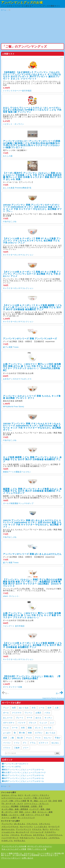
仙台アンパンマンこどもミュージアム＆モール (23, 775)
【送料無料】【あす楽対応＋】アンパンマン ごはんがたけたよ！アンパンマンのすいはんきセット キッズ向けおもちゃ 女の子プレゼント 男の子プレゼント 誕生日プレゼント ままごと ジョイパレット (32, 75)
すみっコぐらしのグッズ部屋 (14, 849)
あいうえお (51, 733)
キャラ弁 (48, 728)
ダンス (38, 728)
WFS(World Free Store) (14, 407)
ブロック (32, 723)
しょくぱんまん (41, 827)
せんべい (48, 738)
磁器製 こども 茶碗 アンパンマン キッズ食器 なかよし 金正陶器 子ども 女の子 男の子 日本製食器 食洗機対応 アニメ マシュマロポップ (32, 491)
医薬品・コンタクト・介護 (13, 815)
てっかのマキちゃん (54, 835)
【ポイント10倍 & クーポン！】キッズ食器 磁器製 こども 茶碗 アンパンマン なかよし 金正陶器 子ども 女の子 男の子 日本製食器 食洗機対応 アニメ (32, 645)
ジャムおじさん (8, 832)
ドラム (33, 743)
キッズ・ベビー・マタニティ (37, 795)
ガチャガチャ (9, 723)
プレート (20, 718)
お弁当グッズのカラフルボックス (17, 379)
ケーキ (15, 728)
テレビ (6, 728)
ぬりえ (38, 718)
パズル (47, 713)
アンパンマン (7, 824)
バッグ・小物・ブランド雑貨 (14, 801)
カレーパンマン (26, 827)
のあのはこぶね (10, 221)
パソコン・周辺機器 (10, 806)
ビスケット (44, 743)
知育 (14, 708)
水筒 (23, 728)
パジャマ (22, 723)
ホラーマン (55, 829)
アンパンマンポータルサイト (15, 764)
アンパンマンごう (23, 829)
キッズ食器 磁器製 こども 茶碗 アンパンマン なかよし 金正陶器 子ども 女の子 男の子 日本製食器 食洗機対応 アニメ (32, 459)
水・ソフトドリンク (26, 818)
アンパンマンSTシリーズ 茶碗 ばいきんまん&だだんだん (32, 554)
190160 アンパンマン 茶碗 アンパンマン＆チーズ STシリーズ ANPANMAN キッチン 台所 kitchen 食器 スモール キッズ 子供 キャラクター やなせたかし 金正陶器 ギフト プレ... (32, 208)
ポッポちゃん (26, 835)
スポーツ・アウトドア (35, 815)
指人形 (20, 738)
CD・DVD (53, 801)
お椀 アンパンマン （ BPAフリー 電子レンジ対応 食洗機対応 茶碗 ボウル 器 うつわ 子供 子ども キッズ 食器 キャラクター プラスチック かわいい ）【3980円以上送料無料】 (32, 367)
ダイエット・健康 (45, 812)
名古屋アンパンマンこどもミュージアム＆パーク (24, 772)
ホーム (4, 10)
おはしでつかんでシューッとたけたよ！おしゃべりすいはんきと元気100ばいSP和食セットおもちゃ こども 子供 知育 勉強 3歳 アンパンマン (32, 110)
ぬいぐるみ (24, 708)
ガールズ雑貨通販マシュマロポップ (18, 503)
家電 (60, 801)
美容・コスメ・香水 (28, 812)
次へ (59, 693)
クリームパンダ (37, 832)
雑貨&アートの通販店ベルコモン (17, 472)
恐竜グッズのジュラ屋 (37, 849)
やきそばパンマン (27, 838)
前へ (6, 693)
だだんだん (37, 829)
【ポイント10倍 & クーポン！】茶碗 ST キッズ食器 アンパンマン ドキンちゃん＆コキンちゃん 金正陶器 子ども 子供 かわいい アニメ (32, 241)
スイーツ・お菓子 (9, 818)
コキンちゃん (45, 824)
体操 (30, 733)
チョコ (29, 738)
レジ (52, 723)
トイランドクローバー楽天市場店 (17, 91)
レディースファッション (12, 798)
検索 (57, 753)
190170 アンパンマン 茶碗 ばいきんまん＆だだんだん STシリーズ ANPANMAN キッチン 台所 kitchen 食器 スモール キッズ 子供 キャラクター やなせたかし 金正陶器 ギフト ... (32, 524)
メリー (26, 748)
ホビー (21, 795)
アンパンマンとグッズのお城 (22, 2)
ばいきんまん (20, 824)
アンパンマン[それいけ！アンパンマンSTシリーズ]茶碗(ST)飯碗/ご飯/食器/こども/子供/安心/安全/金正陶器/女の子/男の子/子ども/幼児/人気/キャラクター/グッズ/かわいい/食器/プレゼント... (32, 144)
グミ (25, 743)
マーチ (30, 718)
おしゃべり (8, 718)
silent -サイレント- (11, 596)
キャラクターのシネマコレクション (18, 255)
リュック (43, 723)
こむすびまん (54, 838)
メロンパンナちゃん (10, 827)
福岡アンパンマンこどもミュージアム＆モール (23, 781)
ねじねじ (55, 743)
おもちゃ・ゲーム (9, 795)
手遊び (58, 738)
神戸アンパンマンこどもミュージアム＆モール (23, 778)
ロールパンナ (54, 827)
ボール (6, 713)
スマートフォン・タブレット (36, 804)
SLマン (46, 829)
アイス (38, 738)
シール (42, 708)
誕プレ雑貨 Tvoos (11, 347)
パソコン (7, 743)
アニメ (6, 708)
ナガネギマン (50, 832)
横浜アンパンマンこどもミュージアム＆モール (23, 770)
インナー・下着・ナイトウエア (37, 798)
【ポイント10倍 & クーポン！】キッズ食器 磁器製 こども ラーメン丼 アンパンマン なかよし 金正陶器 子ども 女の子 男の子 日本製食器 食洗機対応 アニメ (32, 307)
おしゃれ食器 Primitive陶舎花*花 (17, 188)
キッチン (48, 718)
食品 (47, 815)
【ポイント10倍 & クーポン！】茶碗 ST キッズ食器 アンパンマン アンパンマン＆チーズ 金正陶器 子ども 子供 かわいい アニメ (32, 274)
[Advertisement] (32, 27)
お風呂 (38, 713)
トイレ (17, 743)
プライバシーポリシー (11, 858)
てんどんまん (42, 838)
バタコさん (15, 835)
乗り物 (22, 733)
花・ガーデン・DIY (10, 812)
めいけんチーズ (23, 832)
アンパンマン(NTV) (11, 767)
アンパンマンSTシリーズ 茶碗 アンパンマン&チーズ (30, 339)
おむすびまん (39, 835)
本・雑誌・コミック (39, 801)
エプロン (39, 733)
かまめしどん (7, 841)
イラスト (7, 748)
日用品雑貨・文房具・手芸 (31, 806)
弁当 (34, 708)
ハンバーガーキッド (10, 838)
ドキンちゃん (32, 824)
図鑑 (30, 728)
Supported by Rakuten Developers (53, 698)
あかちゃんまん (8, 829)
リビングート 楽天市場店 (14, 626)
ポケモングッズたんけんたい (40, 846)
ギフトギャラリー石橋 (13, 687)
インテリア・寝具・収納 (40, 809)
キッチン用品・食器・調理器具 (15, 809)
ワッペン (29, 713)
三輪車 (17, 748)
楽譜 (5, 738)
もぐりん (5, 835)
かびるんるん (20, 841)
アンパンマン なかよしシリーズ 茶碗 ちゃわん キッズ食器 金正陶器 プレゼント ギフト (32, 397)
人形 (57, 708)
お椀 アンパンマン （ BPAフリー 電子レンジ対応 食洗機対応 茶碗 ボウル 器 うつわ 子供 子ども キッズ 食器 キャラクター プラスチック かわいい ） (32, 615)
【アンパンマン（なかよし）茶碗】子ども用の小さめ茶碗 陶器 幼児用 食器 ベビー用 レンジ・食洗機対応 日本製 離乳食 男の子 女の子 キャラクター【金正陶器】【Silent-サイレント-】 (32, 583)
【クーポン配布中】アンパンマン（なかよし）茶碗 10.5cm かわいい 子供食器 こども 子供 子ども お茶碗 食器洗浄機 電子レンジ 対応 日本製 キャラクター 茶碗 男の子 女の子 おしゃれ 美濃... (32, 176)
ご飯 (12, 738)
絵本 (50, 708)
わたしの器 (8, 156)
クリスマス (17, 713)
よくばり (7, 733)
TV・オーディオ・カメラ (12, 804)
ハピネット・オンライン (13, 124)
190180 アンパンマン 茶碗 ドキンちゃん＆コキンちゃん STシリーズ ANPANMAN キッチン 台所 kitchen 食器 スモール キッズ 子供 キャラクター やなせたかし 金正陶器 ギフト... (32, 427)
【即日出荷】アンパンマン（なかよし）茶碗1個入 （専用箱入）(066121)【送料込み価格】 (32, 677)
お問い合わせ (28, 858)
